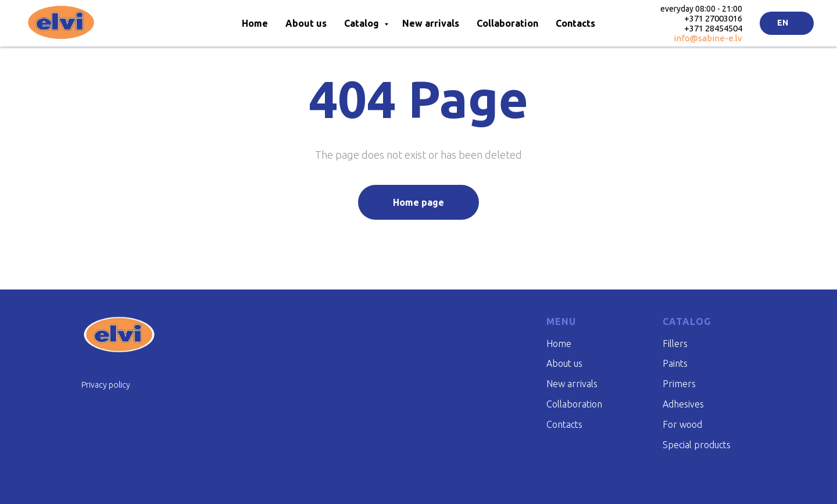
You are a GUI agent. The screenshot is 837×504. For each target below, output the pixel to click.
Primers (679, 384)
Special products (697, 445)
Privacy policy (106, 385)
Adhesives (683, 404)
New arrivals (431, 23)
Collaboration (507, 23)
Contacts (575, 23)
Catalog (363, 23)
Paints (675, 363)
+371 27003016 (713, 18)
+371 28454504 (713, 28)
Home (255, 23)
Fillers (675, 344)
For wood (682, 424)
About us (306, 23)
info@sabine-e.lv (708, 38)
